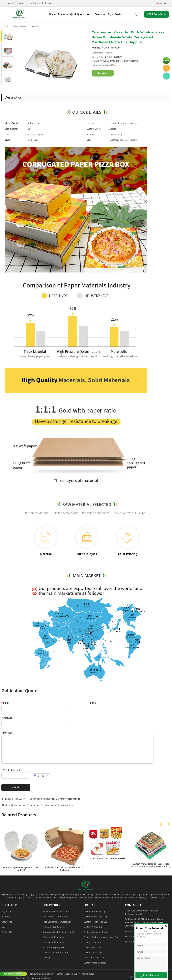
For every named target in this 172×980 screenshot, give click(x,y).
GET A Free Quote (157, 14)
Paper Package (19, 26)
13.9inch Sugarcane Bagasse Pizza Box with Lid (21, 869)
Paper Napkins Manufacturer (57, 912)
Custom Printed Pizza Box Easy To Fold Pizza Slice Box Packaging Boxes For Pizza (151, 865)
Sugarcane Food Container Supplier (60, 932)
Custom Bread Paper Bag (96, 917)
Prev (5, 88)
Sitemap (47, 958)
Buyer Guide (7, 912)
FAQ (3, 927)
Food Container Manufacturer (57, 922)
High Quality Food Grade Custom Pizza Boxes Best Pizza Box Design (41, 805)
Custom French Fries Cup (96, 922)
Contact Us (7, 932)
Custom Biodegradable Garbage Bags (101, 937)
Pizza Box (35, 26)
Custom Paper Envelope (95, 963)
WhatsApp (7, 718)
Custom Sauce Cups (93, 952)
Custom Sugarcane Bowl (95, 932)
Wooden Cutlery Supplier (55, 937)
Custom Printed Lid (93, 927)
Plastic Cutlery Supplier (54, 947)
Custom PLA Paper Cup (95, 912)
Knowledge (7, 922)
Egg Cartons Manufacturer (55, 917)
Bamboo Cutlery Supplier (55, 942)
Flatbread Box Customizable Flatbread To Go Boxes (64, 869)
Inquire (103, 73)
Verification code (11, 770)
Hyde (166, 68)
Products (6, 917)
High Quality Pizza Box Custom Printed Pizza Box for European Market (47, 799)
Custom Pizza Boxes (93, 942)
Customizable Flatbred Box (55, 952)
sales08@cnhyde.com (41, 3)
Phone (92, 703)
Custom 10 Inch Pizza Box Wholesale (108, 858)
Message (7, 733)
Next (11, 88)
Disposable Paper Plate (95, 958)
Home (5, 26)
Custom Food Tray (92, 947)
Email (5, 703)
